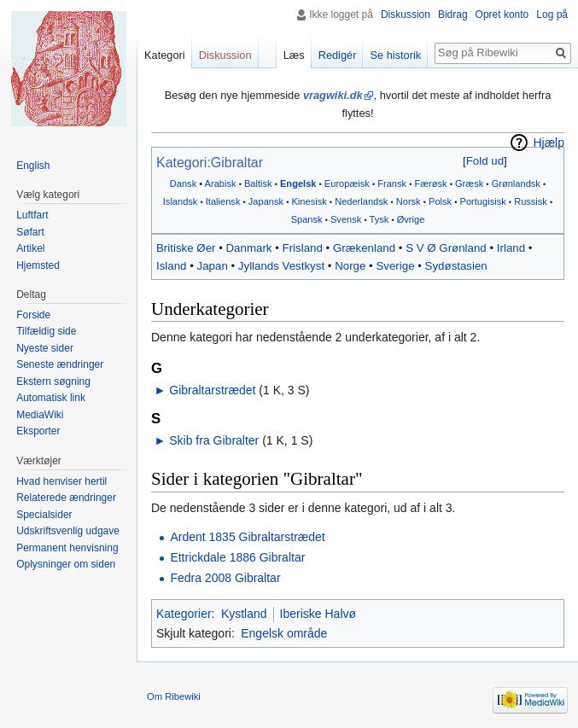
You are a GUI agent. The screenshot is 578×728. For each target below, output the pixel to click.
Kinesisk (309, 201)
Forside (33, 315)
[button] (485, 161)
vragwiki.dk (333, 95)
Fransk (392, 183)
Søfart (30, 232)
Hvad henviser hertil (61, 481)
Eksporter (38, 431)
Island (171, 266)
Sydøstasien (456, 266)
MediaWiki (40, 415)
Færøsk (430, 183)
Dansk (183, 183)
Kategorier (184, 614)
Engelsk (298, 183)
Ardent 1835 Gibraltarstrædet (247, 537)
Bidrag (453, 15)
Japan (213, 266)
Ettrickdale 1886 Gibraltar (237, 557)
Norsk (409, 201)
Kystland (244, 614)
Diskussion (406, 15)
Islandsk (181, 201)
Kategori (165, 55)
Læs (294, 55)
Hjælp (549, 143)
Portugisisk (483, 201)
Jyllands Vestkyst (281, 266)
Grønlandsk (516, 183)
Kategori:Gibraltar (210, 163)
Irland (511, 248)
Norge (350, 266)
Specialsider (44, 515)
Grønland (462, 248)
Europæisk (347, 183)
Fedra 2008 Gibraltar (225, 578)
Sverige (395, 266)
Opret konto (502, 15)
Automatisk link (51, 398)
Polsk (440, 201)
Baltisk (258, 183)
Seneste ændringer (60, 364)
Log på (552, 15)
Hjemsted (38, 265)
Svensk (346, 219)
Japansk (266, 201)
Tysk (379, 219)
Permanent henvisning (67, 548)
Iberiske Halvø (318, 614)
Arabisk (221, 183)
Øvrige (411, 219)
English (33, 166)
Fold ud (485, 161)
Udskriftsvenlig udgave (68, 531)
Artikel (30, 248)
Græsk (469, 183)
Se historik (395, 55)
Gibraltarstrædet (212, 390)
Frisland (303, 248)
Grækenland (364, 248)
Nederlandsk (361, 201)
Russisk (531, 201)
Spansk (307, 219)
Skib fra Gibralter (214, 440)
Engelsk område (284, 633)
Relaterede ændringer (66, 498)
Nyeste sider (45, 348)
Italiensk (223, 201)
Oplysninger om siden (66, 564)
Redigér (338, 55)
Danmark (249, 248)
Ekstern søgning (53, 381)
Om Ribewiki (174, 696)
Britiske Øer (186, 248)
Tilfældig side (46, 331)
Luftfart (32, 215)
